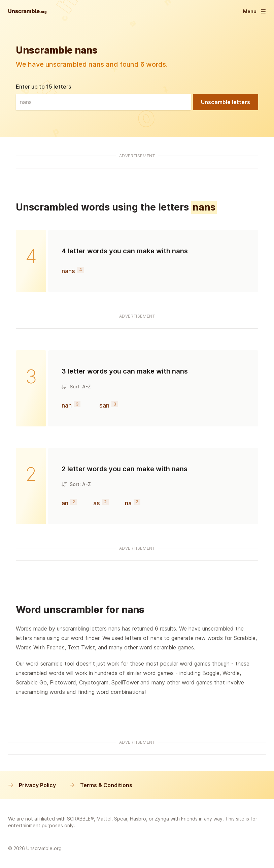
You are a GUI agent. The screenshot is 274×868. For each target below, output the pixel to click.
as (97, 503)
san (104, 405)
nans (68, 271)
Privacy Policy (32, 785)
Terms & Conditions (101, 785)
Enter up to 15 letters (43, 87)
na (128, 503)
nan (67, 405)
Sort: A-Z (76, 387)
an (65, 503)
